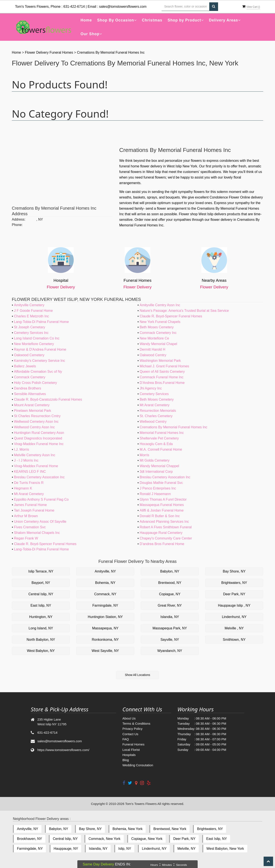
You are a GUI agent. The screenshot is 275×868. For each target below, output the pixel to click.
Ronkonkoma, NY (105, 640)
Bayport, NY (41, 583)
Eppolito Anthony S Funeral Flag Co (41, 499)
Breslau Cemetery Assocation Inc (39, 477)
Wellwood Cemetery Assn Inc (36, 422)
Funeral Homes (134, 744)
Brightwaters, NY (234, 583)
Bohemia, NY (105, 583)
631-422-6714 (74, 7)
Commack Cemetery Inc (158, 333)
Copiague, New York (147, 839)
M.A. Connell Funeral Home (161, 449)
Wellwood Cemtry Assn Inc (34, 427)
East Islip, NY (41, 605)
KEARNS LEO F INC (30, 472)
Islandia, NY (170, 617)
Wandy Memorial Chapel (158, 344)
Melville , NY (234, 628)
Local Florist (131, 750)
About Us (129, 718)
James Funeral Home (30, 505)
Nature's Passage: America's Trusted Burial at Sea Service (184, 311)
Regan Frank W (26, 538)
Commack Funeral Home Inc (162, 377)
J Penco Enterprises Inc (158, 488)
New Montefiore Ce (154, 338)
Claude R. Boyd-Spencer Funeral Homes (171, 316)
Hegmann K (23, 488)
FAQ (126, 739)
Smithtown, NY (234, 640)
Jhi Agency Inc (151, 388)
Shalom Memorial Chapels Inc (37, 533)
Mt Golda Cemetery (155, 460)
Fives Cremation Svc (30, 527)
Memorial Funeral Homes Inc (162, 433)
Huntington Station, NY (105, 617)
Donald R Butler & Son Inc (160, 516)
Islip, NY (125, 849)
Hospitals (129, 755)
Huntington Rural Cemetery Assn (39, 433)
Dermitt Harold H (152, 349)
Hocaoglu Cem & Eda (156, 444)
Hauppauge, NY (66, 849)
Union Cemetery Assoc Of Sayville (40, 522)
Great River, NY (170, 605)
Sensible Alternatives (30, 394)
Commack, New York (105, 839)
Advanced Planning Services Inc (164, 522)
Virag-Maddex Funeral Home (36, 466)
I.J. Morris (21, 449)
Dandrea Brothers (27, 388)
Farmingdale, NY (105, 605)
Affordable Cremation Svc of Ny (38, 372)
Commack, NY (105, 594)
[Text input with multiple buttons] (185, 7)
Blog (126, 760)
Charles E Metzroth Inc (31, 316)
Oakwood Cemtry (153, 355)
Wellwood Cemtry (153, 422)
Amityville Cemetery (29, 305)
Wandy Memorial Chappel (159, 466)
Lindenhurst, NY (234, 617)
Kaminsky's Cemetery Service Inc (40, 361)
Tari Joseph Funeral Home (34, 510)
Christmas (152, 20)
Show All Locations (137, 675)
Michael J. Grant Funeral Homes (164, 366)
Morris (144, 455)
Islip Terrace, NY (41, 571)
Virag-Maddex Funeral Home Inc (39, 444)
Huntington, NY (41, 617)
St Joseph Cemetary (30, 327)
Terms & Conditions (136, 723)
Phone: (17, 225)
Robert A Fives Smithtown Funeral (166, 527)
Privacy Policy (132, 729)
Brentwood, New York (170, 829)
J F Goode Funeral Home (33, 311)
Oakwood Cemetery (29, 355)
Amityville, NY (105, 571)
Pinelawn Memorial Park (33, 411)
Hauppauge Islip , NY (234, 605)
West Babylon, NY (41, 651)
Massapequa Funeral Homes (162, 505)
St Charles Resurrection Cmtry (37, 416)
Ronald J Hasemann (155, 494)
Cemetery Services (154, 394)
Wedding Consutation (138, 765)
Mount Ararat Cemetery (32, 405)
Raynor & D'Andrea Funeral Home (40, 349)
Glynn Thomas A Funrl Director (163, 499)
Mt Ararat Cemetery (155, 405)
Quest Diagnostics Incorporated (38, 438)
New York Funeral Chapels (160, 322)
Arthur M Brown (26, 516)
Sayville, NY (170, 640)
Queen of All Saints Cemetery (162, 372)
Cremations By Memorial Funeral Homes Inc (111, 52)
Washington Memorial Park (160, 361)
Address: (19, 219)
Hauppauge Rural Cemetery (161, 533)
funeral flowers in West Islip (140, 172)
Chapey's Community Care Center (166, 538)
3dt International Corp (156, 472)
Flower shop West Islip (196, 214)
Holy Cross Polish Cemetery (35, 383)
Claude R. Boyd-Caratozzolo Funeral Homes (48, 399)
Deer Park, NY (234, 594)
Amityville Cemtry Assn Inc (160, 305)
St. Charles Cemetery (156, 416)
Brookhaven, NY (30, 839)
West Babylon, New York (225, 849)
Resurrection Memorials (158, 411)
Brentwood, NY (170, 583)
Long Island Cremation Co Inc (37, 338)
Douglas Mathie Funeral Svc (161, 483)
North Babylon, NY (41, 640)
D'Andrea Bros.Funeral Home (162, 383)
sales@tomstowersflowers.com (123, 7)
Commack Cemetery (30, 377)
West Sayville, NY (105, 651)
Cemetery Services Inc (31, 333)
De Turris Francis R (29, 483)
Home (86, 20)
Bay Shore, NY (234, 571)
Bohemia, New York (128, 829)
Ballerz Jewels (25, 366)
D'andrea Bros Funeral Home (162, 544)
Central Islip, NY (41, 594)
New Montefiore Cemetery (34, 344)
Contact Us (130, 734)
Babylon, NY (170, 571)
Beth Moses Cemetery (157, 327)
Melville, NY (186, 849)
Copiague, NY (170, 594)
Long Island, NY (41, 628)
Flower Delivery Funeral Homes (50, 52)
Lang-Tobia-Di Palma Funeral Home (41, 322)
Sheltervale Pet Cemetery (159, 438)
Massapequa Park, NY (170, 628)
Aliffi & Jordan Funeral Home (162, 510)
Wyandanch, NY (170, 651)
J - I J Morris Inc (26, 460)
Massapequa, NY (105, 628)
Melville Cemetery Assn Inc (35, 455)
